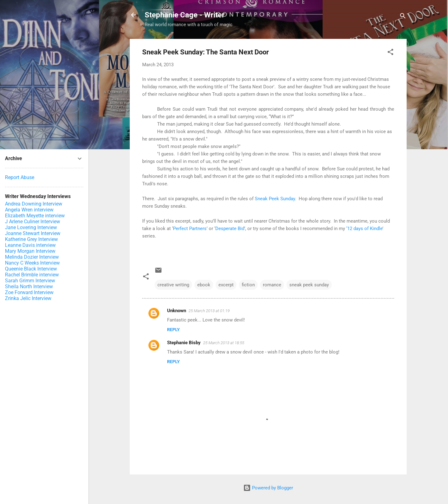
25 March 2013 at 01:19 (209, 311)
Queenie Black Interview (31, 269)
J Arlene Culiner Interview (33, 222)
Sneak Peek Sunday (275, 199)
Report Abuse (20, 177)
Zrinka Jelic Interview (28, 298)
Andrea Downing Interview (34, 204)
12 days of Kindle (365, 229)
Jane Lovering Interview (31, 227)
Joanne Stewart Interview (33, 233)
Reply (173, 330)
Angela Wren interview (29, 210)
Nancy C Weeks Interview (32, 263)
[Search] (403, 17)
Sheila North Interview (29, 287)
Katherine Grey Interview (31, 239)
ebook (204, 285)
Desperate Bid (230, 229)
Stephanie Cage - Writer (185, 15)
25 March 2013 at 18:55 (224, 343)
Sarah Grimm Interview (30, 281)
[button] (390, 53)
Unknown (177, 311)
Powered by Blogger (268, 488)
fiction (248, 285)
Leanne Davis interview (30, 245)
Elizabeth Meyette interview (35, 216)
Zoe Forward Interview (29, 292)
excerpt (226, 285)
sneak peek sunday (309, 285)
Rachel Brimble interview (32, 275)
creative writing (173, 285)
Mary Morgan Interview (30, 251)
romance (272, 285)
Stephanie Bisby (184, 343)
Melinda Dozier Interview (32, 257)
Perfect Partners (190, 229)
